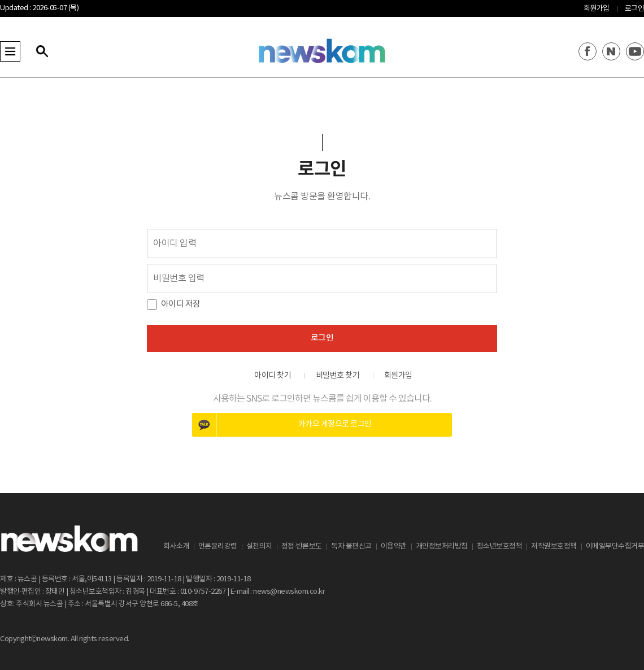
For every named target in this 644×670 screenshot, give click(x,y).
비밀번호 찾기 (338, 376)
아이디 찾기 (273, 376)
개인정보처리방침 (442, 547)
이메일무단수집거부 (615, 547)
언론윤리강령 (218, 547)
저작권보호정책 (554, 547)
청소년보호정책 (500, 547)
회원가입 (597, 9)
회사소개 (176, 547)
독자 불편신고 (351, 547)
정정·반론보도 (302, 547)
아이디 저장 (181, 304)
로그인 (635, 9)
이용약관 (394, 547)
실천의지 (259, 547)
